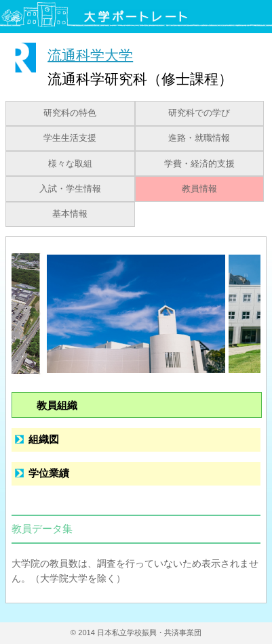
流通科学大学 (90, 55)
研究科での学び (199, 113)
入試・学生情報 (70, 189)
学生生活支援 (70, 138)
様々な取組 (70, 164)
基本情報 (70, 214)
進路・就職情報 (199, 138)
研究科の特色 (70, 113)
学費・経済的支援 (199, 164)
